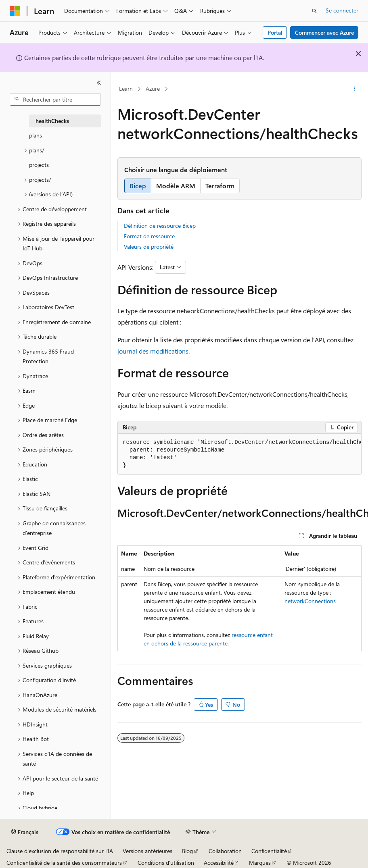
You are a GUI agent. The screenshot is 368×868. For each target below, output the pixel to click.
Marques (260, 863)
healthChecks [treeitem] (52, 121)
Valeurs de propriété (149, 247)
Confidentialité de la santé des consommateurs (64, 863)
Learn (126, 88)
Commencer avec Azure (324, 32)
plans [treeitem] (36, 135)
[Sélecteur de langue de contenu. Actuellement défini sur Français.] (25, 832)
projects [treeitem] (39, 165)
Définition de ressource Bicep (160, 226)
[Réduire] (99, 83)
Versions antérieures (147, 851)
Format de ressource (149, 236)
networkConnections (310, 601)
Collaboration (225, 851)
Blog (187, 851)
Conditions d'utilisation (166, 863)
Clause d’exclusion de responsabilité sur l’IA (60, 851)
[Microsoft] (15, 11)
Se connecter (342, 10)
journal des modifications (153, 351)
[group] (239, 454)
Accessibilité (219, 863)
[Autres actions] (354, 89)
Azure (153, 88)
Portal (275, 32)
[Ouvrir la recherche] (314, 11)
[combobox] (55, 100)
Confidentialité (269, 851)
